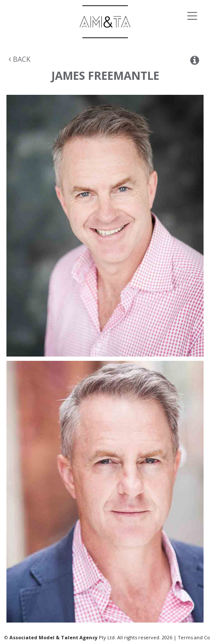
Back (20, 59)
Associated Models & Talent (105, 22)
